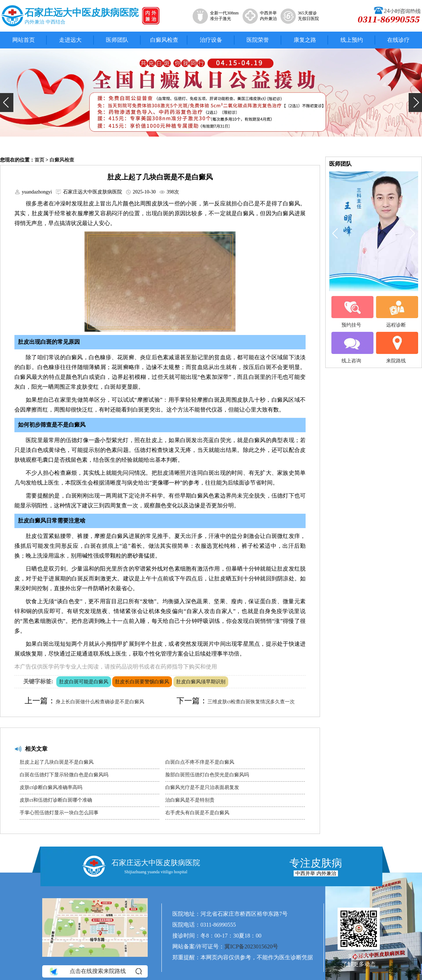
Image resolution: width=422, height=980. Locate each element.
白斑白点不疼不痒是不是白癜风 (200, 762)
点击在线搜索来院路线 (95, 972)
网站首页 (24, 40)
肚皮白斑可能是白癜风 (84, 682)
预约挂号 (351, 312)
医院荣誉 (258, 40)
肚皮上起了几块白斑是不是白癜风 (57, 762)
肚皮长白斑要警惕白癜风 (142, 682)
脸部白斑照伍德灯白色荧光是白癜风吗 (207, 775)
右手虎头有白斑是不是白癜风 (197, 813)
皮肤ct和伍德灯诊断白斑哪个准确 (56, 800)
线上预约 (352, 40)
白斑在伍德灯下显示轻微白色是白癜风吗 (64, 775)
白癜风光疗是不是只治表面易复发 (202, 787)
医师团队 (117, 40)
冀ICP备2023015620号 (251, 946)
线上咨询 (351, 348)
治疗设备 (211, 40)
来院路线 (396, 348)
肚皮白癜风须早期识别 (201, 682)
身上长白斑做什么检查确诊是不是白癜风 (100, 702)
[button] (7, 103)
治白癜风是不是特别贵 (190, 800)
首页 (39, 160)
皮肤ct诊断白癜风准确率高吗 (51, 787)
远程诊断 (396, 312)
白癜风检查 (164, 40)
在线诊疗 (398, 40)
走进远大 (70, 40)
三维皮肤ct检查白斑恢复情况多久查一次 (251, 702)
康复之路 (305, 40)
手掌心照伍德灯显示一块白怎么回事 (59, 813)
